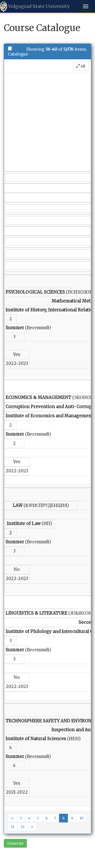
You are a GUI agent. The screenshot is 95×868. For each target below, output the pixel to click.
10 (81, 818)
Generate (15, 843)
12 (23, 827)
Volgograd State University (35, 7)
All (81, 66)
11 (13, 827)
